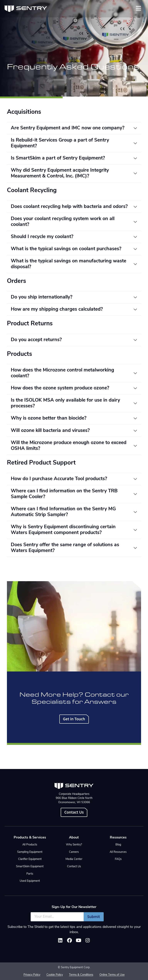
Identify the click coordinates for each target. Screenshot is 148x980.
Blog (118, 845)
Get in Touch (74, 719)
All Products (30, 845)
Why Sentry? (74, 845)
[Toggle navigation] (138, 8)
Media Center (74, 859)
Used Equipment (30, 881)
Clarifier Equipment (30, 859)
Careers (74, 852)
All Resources (118, 852)
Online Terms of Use (112, 975)
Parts (30, 874)
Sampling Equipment (30, 852)
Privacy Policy (32, 975)
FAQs (118, 859)
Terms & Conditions (81, 975)
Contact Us (74, 812)
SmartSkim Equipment (30, 867)
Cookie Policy (55, 975)
